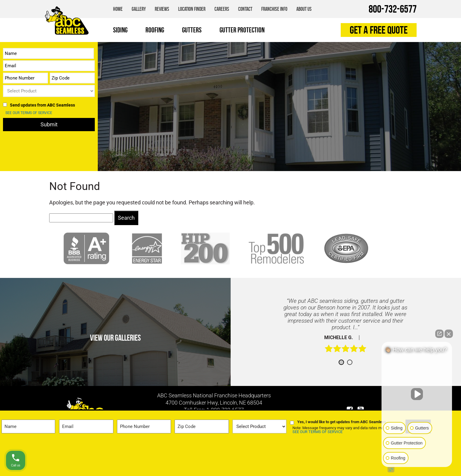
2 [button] (350, 362)
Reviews (162, 9)
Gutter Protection (242, 30)
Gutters (192, 30)
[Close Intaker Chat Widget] (449, 334)
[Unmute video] (417, 394)
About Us (304, 9)
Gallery (139, 9)
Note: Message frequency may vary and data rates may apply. (344, 430)
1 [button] (341, 362)
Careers (222, 9)
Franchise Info (274, 9)
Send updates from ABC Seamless (42, 105)
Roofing (155, 30)
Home (118, 9)
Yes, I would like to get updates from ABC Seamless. (342, 422)
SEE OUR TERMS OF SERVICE (29, 113)
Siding (120, 30)
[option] (346, 328)
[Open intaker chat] (391, 470)
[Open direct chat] (439, 334)
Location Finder (192, 9)
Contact (245, 9)
